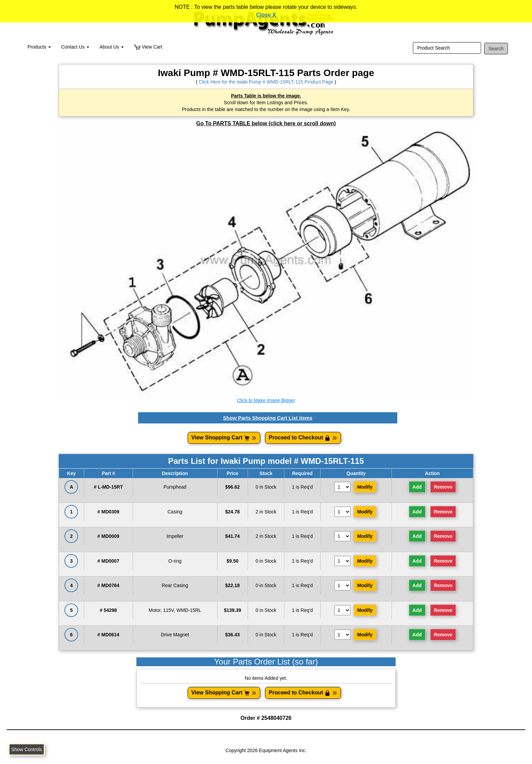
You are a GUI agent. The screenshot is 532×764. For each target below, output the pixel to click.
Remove (443, 487)
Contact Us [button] (75, 47)
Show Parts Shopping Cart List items (268, 418)
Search (496, 49)
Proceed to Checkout (303, 438)
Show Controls (27, 749)
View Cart (148, 47)
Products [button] (39, 47)
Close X (266, 15)
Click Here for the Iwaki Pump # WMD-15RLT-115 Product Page (266, 82)
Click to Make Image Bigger (266, 400)
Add (417, 487)
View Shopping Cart (224, 438)
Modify (365, 487)
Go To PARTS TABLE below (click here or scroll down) (266, 123)
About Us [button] (111, 47)
